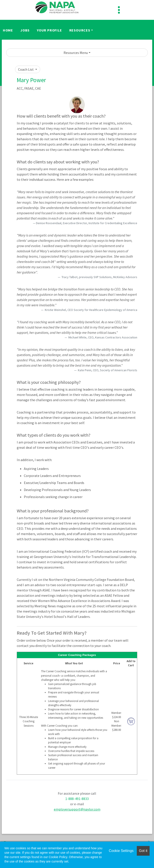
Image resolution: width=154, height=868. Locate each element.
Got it (143, 851)
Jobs (25, 30)
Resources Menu (76, 53)
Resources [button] (80, 30)
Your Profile (49, 30)
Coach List (26, 69)
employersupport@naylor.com (77, 809)
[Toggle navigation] (119, 10)
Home (8, 30)
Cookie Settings (121, 851)
